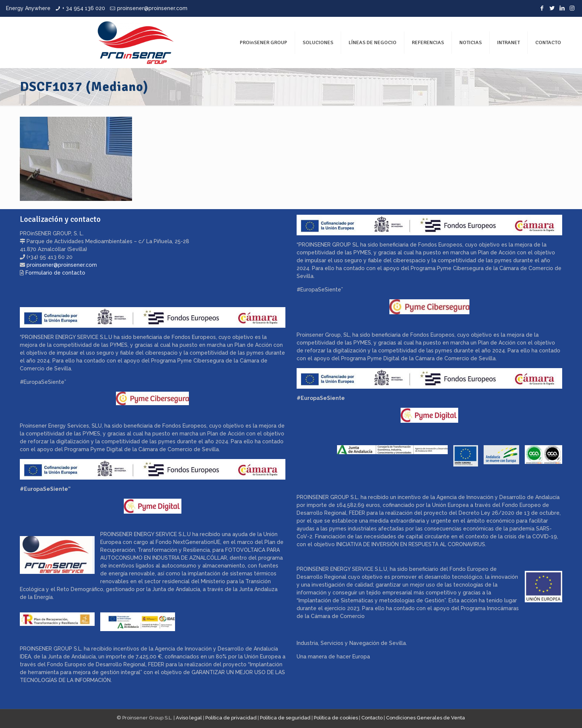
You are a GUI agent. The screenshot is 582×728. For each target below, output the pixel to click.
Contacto (372, 718)
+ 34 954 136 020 (84, 8)
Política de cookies (336, 718)
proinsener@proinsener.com (152, 8)
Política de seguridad (285, 718)
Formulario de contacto (55, 273)
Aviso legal (189, 718)
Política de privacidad (231, 718)
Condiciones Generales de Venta (425, 718)
